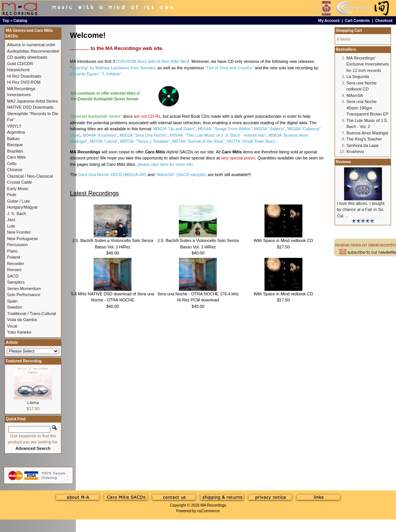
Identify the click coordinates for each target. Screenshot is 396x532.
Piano (12, 251)
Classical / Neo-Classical (30, 176)
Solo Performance (23, 295)
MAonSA (355, 95)
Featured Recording (23, 361)
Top (6, 21)
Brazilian (15, 151)
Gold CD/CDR (20, 64)
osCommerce (209, 511)
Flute (11, 195)
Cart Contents (357, 21)
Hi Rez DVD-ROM (24, 82)
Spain (12, 301)
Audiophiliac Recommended (33, 51)
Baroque (15, 145)
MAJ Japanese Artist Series (32, 101)
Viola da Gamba (22, 320)
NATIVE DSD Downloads (30, 107)
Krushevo (355, 151)
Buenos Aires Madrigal (367, 133)
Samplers (16, 282)
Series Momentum (24, 289)
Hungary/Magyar (22, 207)
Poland (13, 257)
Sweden (14, 307)
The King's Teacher (364, 139)
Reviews (343, 162)
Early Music (18, 189)
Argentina (16, 132)
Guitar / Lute (18, 201)
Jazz (11, 220)
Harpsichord (18, 70)
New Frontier (19, 232)
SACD (13, 276)
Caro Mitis (16, 157)
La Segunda (358, 76)
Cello (12, 164)
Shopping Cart (349, 30)
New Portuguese (22, 239)
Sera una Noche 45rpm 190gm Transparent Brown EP (367, 108)
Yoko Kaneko (19, 332)
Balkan (13, 139)
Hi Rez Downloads (24, 76)
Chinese (14, 170)
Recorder (15, 264)
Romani (14, 270)
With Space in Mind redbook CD (283, 240)
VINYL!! (14, 126)
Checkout (384, 21)
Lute (11, 226)
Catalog (20, 21)
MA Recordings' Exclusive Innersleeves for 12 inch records (368, 64)
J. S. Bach (16, 214)
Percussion (17, 245)
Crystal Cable (19, 182)
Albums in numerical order (31, 45)
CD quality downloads (27, 57)
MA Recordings (213, 505)
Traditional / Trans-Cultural (31, 314)
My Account (329, 21)
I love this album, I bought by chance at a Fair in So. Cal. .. (361, 210)
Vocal (12, 326)
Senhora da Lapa (362, 145)
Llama (33, 403)
